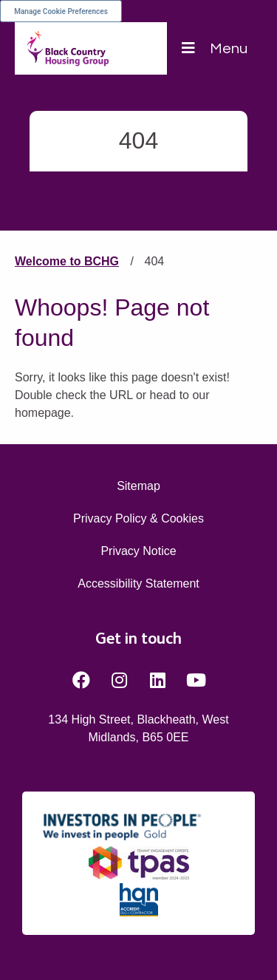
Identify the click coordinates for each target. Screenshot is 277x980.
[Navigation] (215, 48)
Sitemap (138, 486)
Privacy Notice (138, 551)
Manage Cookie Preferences (61, 11)
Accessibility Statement (138, 583)
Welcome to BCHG (67, 261)
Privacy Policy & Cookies (138, 518)
